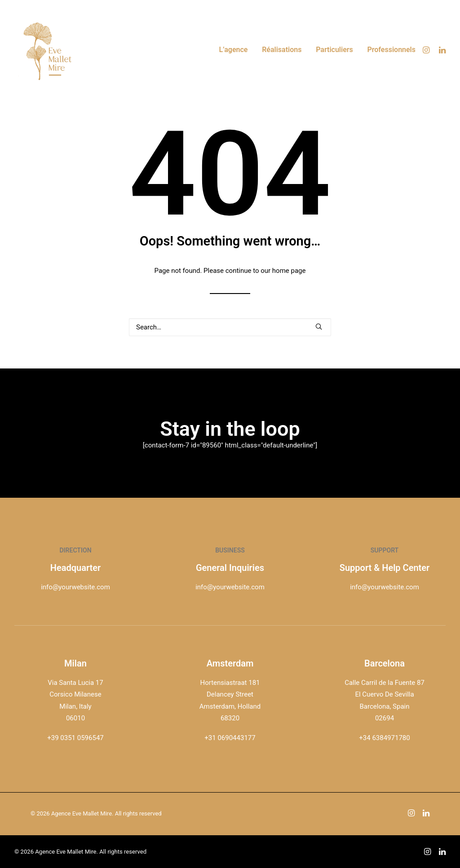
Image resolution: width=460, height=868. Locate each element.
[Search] (230, 327)
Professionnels (392, 50)
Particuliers (334, 50)
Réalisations (282, 50)
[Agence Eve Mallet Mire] (48, 50)
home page (289, 271)
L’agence (233, 50)
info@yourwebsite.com (75, 587)
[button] (427, 50)
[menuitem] (233, 50)
